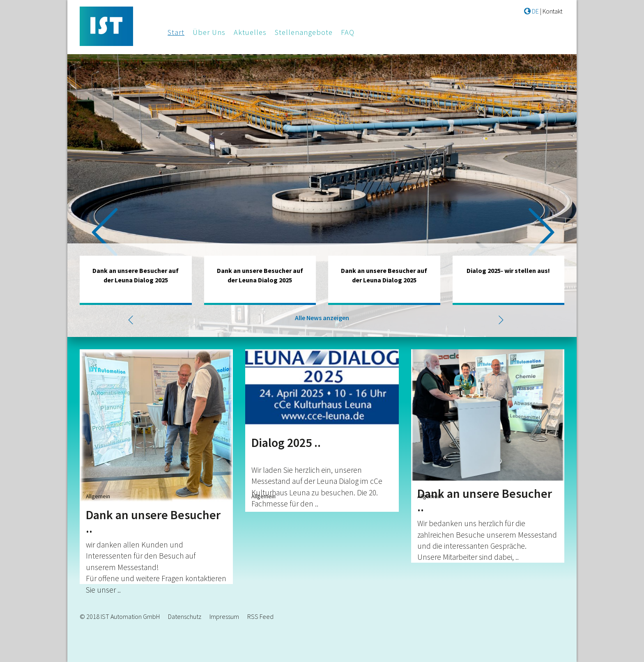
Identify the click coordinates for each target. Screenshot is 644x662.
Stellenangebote (304, 32)
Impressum (224, 616)
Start (176, 32)
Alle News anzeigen (322, 318)
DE (531, 11)
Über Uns (209, 32)
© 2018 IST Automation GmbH (120, 616)
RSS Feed (260, 616)
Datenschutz (185, 616)
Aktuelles (250, 32)
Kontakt (552, 11)
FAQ (348, 32)
